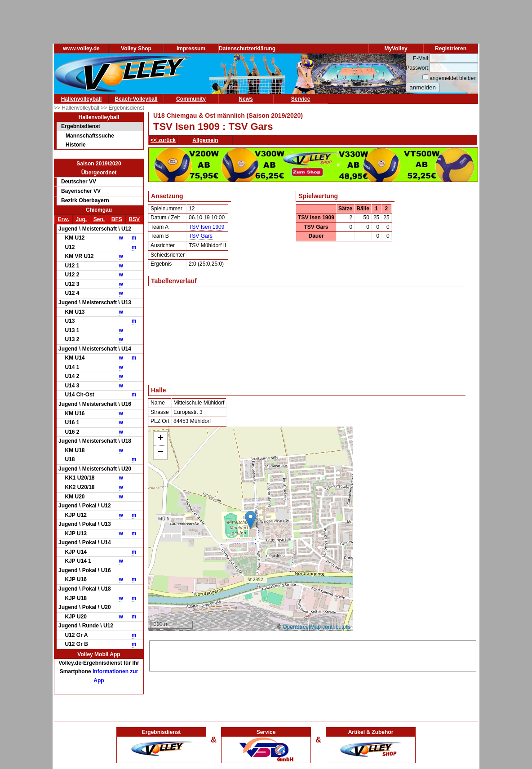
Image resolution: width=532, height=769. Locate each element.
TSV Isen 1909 (206, 227)
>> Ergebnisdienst (122, 108)
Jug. (81, 219)
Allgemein (205, 140)
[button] (250, 520)
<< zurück (163, 140)
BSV (134, 219)
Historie (76, 145)
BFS (117, 219)
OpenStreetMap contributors (317, 627)
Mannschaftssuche (90, 136)
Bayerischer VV (81, 191)
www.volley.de (81, 49)
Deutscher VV (79, 182)
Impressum (191, 49)
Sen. (99, 219)
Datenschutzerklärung (247, 49)
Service (301, 99)
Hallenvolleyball (82, 99)
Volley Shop (136, 49)
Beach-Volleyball (136, 99)
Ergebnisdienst (81, 126)
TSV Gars (201, 236)
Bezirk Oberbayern (85, 200)
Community (191, 99)
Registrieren (451, 49)
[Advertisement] (313, 654)
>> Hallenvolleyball (77, 108)
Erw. (64, 219)
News (246, 99)
